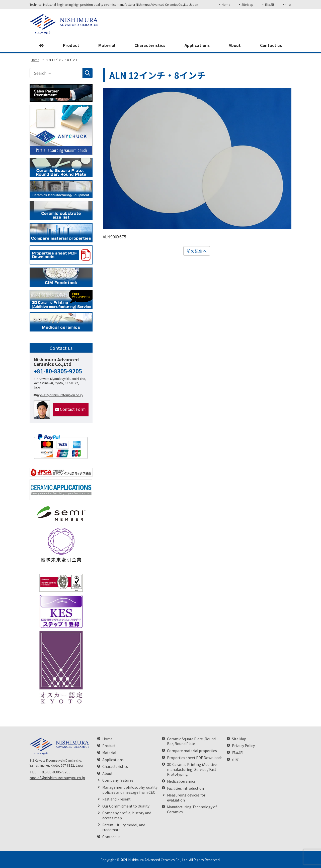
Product (71, 45)
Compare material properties (192, 751)
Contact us (271, 45)
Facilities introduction (185, 788)
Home (226, 4)
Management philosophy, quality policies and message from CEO (130, 790)
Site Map (247, 4)
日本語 (269, 4)
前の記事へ (197, 251)
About (235, 45)
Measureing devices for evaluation (186, 798)
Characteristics (150, 45)
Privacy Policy (243, 746)
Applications (197, 45)
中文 (288, 4)
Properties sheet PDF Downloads (195, 758)
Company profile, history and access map (127, 815)
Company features (118, 780)
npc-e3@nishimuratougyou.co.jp (58, 395)
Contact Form (70, 409)
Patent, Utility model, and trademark (124, 827)
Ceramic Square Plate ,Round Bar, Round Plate (191, 741)
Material (107, 45)
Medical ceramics (181, 781)
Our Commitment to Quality (126, 806)
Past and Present (116, 799)
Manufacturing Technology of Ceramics (192, 809)
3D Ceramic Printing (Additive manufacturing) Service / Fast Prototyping (192, 769)
